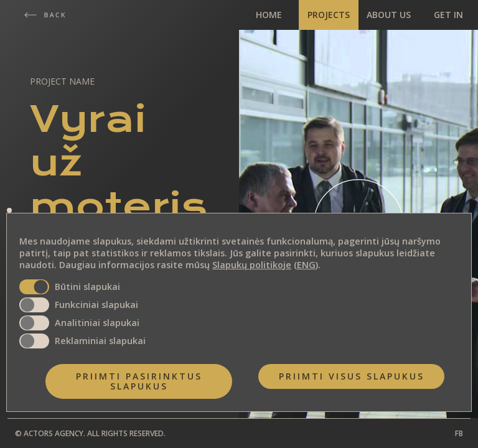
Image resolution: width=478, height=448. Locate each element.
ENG (306, 265)
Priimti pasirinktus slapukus (139, 381)
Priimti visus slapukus (352, 376)
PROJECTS (329, 15)
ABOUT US (389, 15)
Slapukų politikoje (252, 265)
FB (459, 433)
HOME (269, 15)
